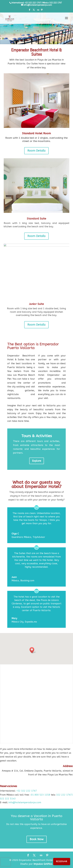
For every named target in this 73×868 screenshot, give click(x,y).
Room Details (36, 151)
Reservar (62, 862)
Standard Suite (36, 219)
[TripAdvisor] (38, 11)
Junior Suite (36, 304)
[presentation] (6, 862)
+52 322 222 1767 (27, 791)
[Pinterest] (42, 11)
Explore (37, 461)
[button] (33, 650)
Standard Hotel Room (36, 133)
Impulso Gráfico (43, 864)
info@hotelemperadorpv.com (25, 802)
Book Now (37, 839)
